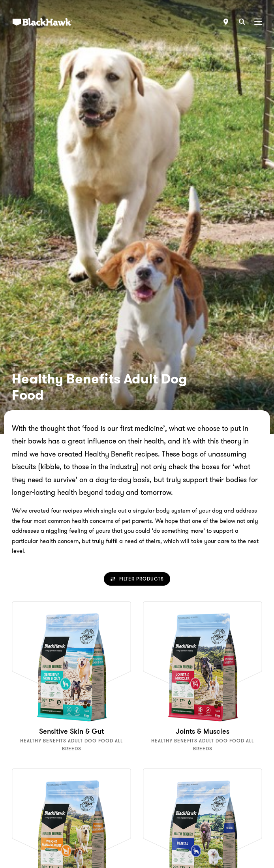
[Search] (242, 22)
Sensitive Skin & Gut (71, 731)
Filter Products (137, 579)
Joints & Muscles (203, 731)
